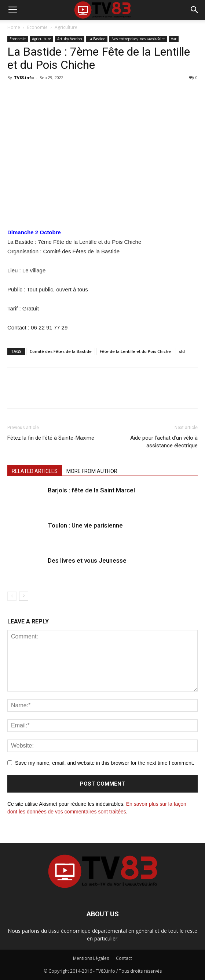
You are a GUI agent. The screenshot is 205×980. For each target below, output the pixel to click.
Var (174, 39)
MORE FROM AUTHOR (92, 471)
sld (182, 351)
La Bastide (97, 39)
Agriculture (66, 27)
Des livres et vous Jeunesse (87, 560)
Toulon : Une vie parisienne (85, 525)
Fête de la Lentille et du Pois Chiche (135, 351)
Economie (37, 27)
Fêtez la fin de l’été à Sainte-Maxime (51, 438)
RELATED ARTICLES (35, 471)
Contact (124, 958)
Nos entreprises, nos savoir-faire (138, 39)
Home (14, 27)
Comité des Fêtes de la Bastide (61, 351)
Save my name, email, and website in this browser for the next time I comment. (105, 763)
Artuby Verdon (70, 39)
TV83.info (24, 77)
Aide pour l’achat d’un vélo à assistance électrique (164, 442)
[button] (195, 10)
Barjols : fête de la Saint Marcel (91, 490)
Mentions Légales (91, 958)
